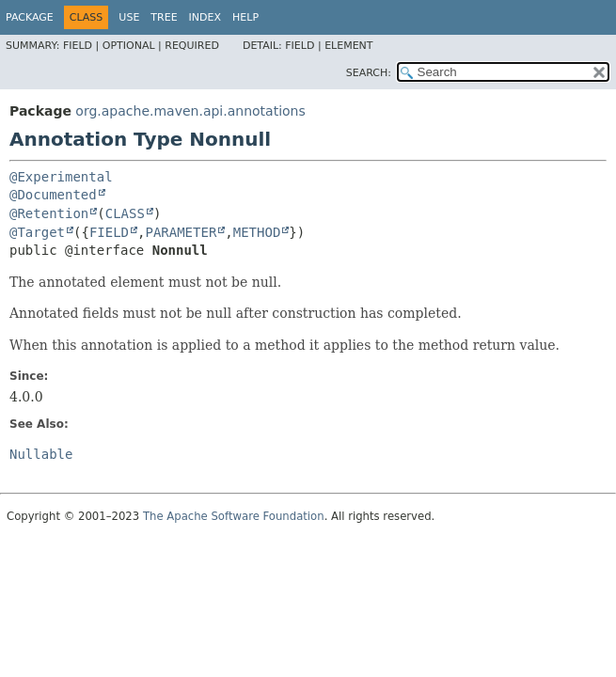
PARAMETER (181, 232)
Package (30, 17)
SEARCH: (369, 73)
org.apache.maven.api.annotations (190, 111)
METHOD (257, 232)
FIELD (109, 232)
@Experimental (61, 177)
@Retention (49, 213)
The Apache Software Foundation (234, 516)
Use (129, 17)
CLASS (125, 213)
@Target (37, 232)
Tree (164, 17)
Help (245, 17)
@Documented (53, 195)
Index (205, 17)
